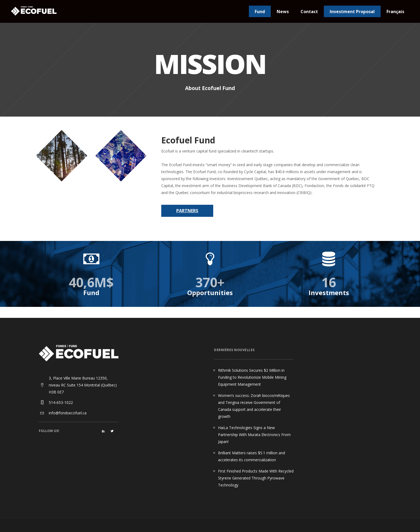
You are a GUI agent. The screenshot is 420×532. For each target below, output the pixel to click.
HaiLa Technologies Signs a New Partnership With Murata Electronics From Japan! (254, 435)
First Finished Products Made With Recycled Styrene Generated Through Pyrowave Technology (256, 478)
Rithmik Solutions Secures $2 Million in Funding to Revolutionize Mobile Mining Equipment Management (252, 377)
